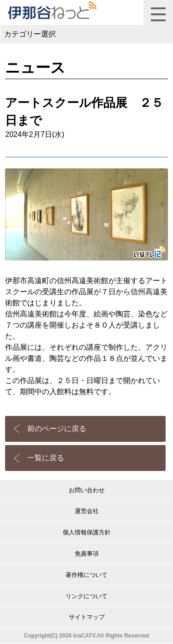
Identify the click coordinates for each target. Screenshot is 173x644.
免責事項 (87, 554)
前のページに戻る (57, 429)
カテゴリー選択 (30, 34)
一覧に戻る (46, 458)
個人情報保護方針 (87, 532)
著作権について (86, 575)
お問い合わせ (87, 490)
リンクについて (86, 596)
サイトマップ (87, 617)
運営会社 (87, 511)
